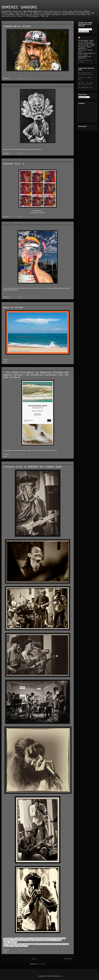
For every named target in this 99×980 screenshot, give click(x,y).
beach (9, 362)
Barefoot (10, 952)
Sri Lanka (30, 362)
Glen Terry (22, 952)
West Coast (36, 362)
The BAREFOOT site (85, 88)
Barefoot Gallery (16, 456)
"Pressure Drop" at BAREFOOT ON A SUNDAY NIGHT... (35, 467)
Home (34, 959)
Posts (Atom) (42, 964)
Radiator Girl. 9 (14, 164)
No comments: (32, 78)
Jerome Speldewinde (32, 952)
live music (41, 952)
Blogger (61, 976)
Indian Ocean (20, 362)
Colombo (16, 952)
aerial (9, 456)
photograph (31, 456)
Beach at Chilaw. (14, 308)
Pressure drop (49, 952)
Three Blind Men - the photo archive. (86, 74)
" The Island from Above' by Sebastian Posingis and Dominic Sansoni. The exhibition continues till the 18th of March (36, 375)
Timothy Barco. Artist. (18, 26)
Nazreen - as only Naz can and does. (85, 84)
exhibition (24, 456)
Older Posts (68, 959)
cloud (13, 362)
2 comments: (31, 360)
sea (25, 362)
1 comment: (31, 454)
